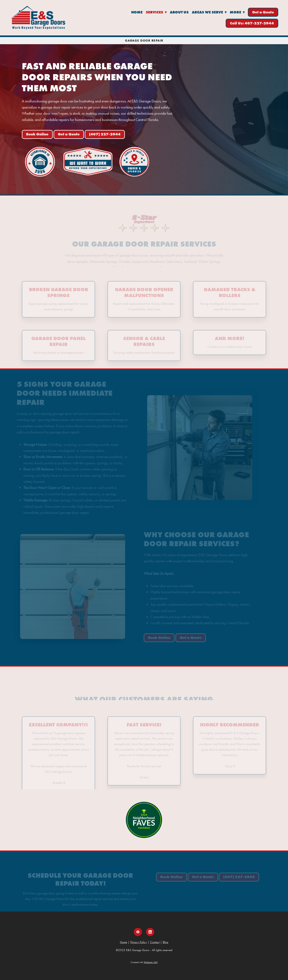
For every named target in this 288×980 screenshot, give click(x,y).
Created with (144, 962)
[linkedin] (150, 932)
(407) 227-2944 (105, 134)
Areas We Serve (209, 12)
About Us (179, 12)
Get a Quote (263, 12)
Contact (155, 942)
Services (156, 12)
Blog (165, 942)
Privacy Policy (139, 942)
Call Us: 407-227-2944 (252, 23)
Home (137, 12)
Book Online (37, 134)
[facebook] (138, 932)
